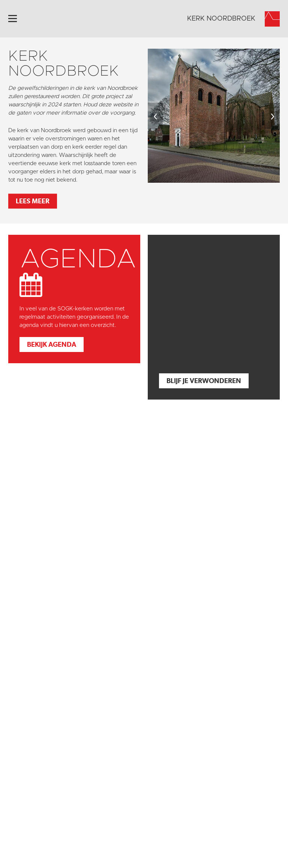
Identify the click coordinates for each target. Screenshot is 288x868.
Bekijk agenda (52, 344)
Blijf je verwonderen (204, 381)
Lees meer (33, 201)
